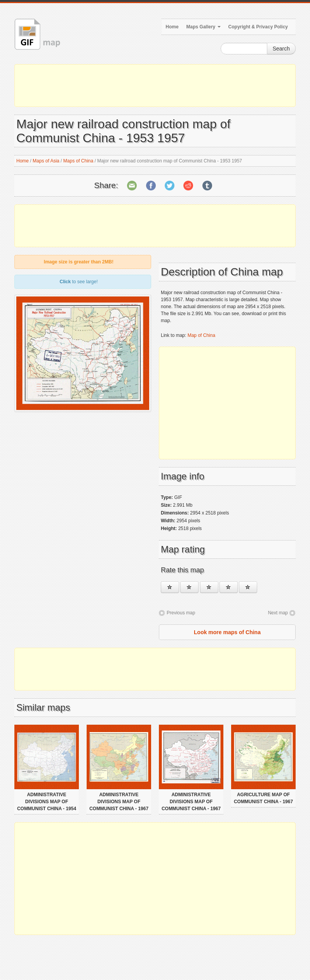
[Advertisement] (155, 85)
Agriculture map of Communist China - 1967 (263, 798)
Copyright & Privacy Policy (258, 27)
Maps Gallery (204, 27)
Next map (278, 613)
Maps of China (78, 161)
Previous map (181, 613)
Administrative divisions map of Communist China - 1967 (119, 802)
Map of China (201, 335)
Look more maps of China (227, 632)
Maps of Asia (46, 161)
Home (172, 27)
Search (281, 49)
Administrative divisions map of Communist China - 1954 (47, 802)
